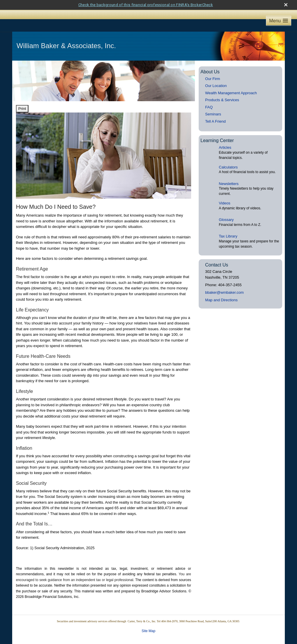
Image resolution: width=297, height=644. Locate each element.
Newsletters (229, 174)
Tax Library (228, 226)
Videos (225, 193)
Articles (225, 138)
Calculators (228, 157)
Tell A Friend (215, 111)
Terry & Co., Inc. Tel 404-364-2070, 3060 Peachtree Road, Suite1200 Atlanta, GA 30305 (188, 611)
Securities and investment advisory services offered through (92, 611)
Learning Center (217, 131)
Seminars (213, 104)
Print (22, 99)
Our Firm (212, 69)
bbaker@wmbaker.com (224, 283)
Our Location (216, 76)
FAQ (209, 97)
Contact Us (217, 255)
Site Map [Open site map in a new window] (148, 621)
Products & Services (222, 90)
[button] (279, 11)
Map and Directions (221, 290)
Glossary (226, 210)
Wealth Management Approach (231, 83)
